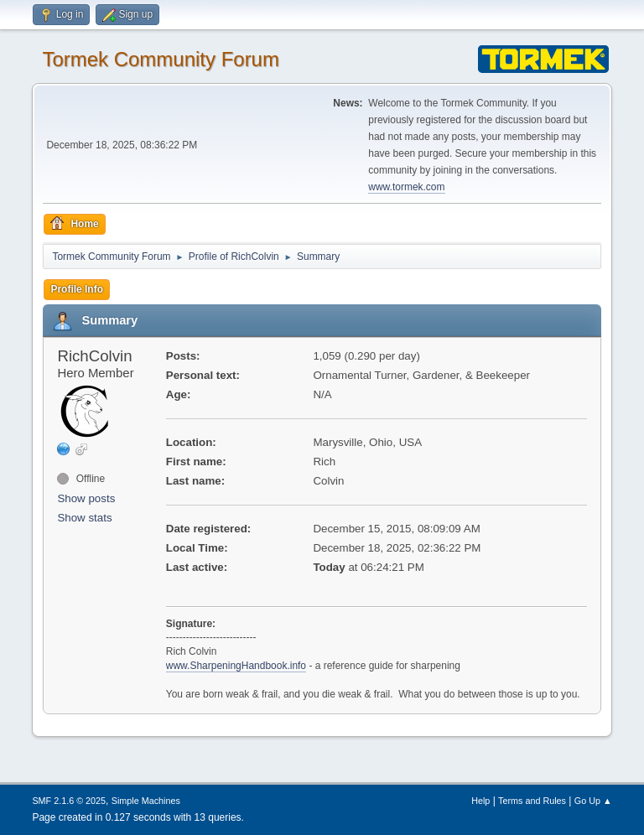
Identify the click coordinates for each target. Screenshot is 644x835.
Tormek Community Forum (161, 59)
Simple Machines (146, 801)
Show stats (84, 518)
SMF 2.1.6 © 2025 (69, 801)
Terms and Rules (532, 801)
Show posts (86, 498)
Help (480, 801)
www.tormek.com (406, 187)
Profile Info (77, 289)
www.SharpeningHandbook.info (236, 666)
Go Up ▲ (593, 801)
